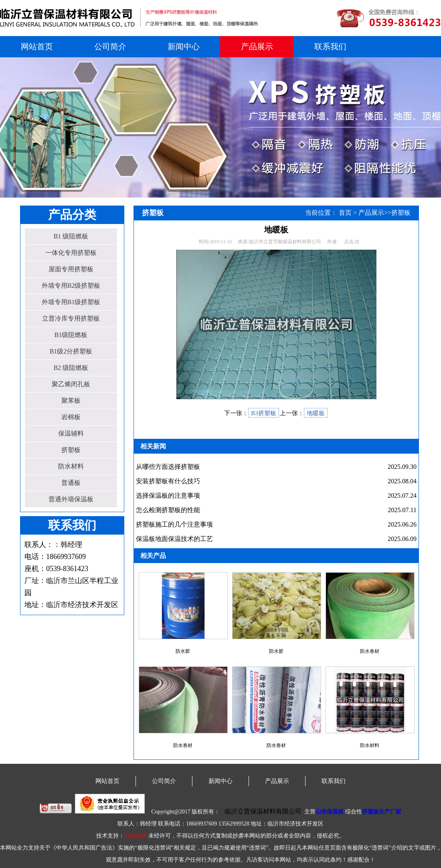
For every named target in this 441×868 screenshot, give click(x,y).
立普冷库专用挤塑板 (71, 318)
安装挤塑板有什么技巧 (168, 481)
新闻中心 (184, 46)
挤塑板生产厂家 (382, 812)
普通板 (71, 483)
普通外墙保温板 (71, 499)
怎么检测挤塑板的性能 (168, 510)
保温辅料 (71, 433)
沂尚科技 (136, 836)
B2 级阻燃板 (71, 368)
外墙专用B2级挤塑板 (71, 286)
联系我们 (330, 46)
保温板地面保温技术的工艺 (174, 539)
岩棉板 (71, 417)
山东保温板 (330, 812)
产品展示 (257, 46)
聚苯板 (71, 401)
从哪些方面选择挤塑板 (168, 467)
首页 (345, 213)
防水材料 (71, 466)
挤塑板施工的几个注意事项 (174, 524)
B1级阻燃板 (71, 335)
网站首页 (37, 46)
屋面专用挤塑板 (71, 269)
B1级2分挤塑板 (71, 351)
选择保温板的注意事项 (168, 496)
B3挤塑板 (264, 413)
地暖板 (316, 413)
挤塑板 (71, 450)
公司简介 (110, 46)
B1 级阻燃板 (71, 236)
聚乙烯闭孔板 (71, 384)
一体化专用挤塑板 (71, 253)
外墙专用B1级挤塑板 (71, 302)
